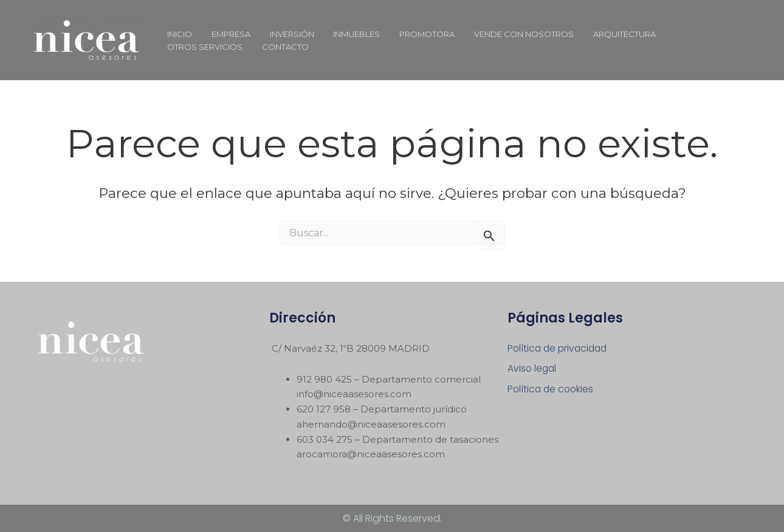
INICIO (178, 34)
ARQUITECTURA (601, 34)
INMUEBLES (344, 34)
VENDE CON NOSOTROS (504, 34)
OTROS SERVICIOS (686, 34)
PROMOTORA (411, 34)
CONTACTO (189, 47)
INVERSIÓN (283, 34)
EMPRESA (225, 34)
